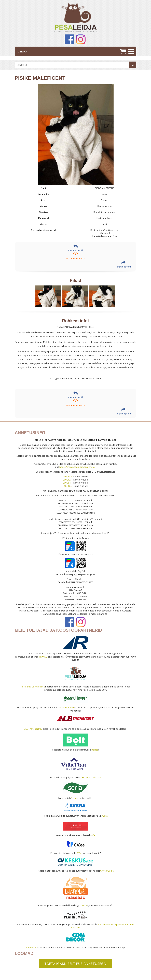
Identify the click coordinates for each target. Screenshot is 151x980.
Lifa (93, 835)
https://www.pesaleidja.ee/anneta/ (77, 467)
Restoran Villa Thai (91, 777)
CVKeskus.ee (107, 871)
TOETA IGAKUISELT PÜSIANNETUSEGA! (75, 964)
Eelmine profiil (76, 248)
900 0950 (67, 476)
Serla (74, 798)
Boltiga (95, 750)
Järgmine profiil (124, 264)
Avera (105, 816)
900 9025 (67, 480)
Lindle (84, 905)
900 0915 (67, 483)
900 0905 (68, 486)
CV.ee (80, 853)
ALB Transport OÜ (33, 729)
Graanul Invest (66, 707)
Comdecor (31, 948)
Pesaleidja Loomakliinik (33, 687)
